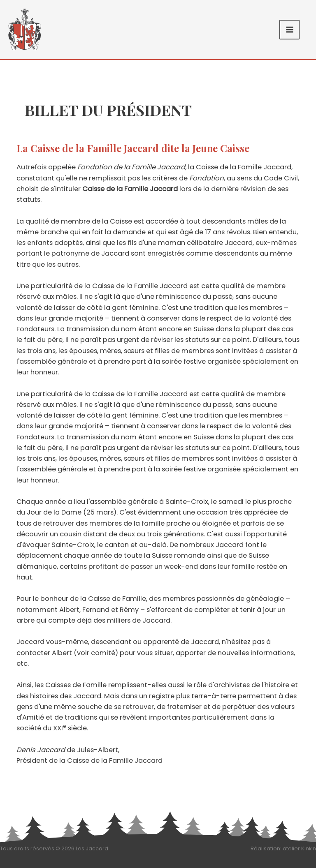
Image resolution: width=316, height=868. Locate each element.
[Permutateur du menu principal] (289, 30)
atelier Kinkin (299, 848)
